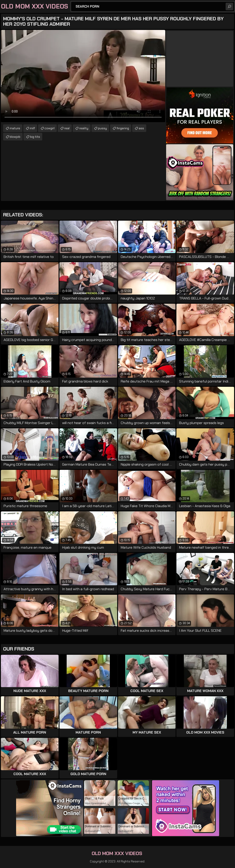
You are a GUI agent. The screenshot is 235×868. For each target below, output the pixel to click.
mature (15, 128)
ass (141, 128)
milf (32, 128)
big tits (35, 137)
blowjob (15, 137)
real (67, 128)
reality (84, 128)
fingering (123, 128)
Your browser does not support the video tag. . (83, 76)
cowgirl (50, 128)
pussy (102, 128)
